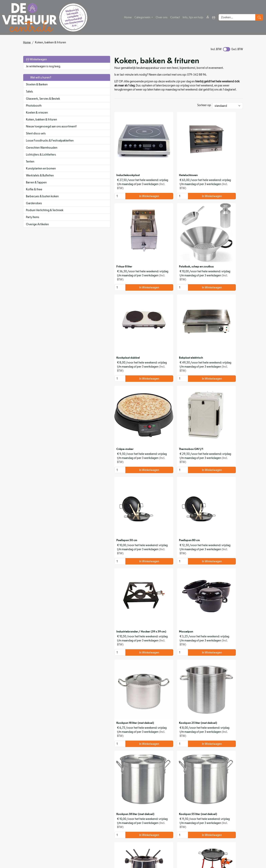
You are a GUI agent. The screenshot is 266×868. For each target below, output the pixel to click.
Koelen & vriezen (37, 112)
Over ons (162, 17)
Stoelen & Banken (37, 84)
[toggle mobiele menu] (214, 17)
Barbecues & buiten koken (42, 204)
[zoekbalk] (238, 17)
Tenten (30, 169)
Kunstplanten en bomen (41, 176)
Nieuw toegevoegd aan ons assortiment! (43, 128)
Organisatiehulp (123, 823)
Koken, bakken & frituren (41, 119)
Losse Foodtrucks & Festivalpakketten (38, 146)
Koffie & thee (34, 197)
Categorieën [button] (143, 17)
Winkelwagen (36, 59)
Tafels (29, 91)
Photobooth (34, 105)
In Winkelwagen (110, 190)
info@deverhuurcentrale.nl (112, 847)
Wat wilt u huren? (39, 77)
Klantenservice (226, 815)
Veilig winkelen (174, 819)
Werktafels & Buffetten (40, 183)
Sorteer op (204, 106)
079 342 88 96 (81, 847)
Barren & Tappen (36, 190)
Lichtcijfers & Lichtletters (41, 162)
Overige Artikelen (37, 232)
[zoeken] (260, 17)
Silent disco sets (36, 137)
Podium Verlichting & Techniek (45, 218)
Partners (118, 819)
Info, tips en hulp (193, 17)
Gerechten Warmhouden (42, 155)
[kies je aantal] (84, 190)
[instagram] (110, 855)
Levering (170, 815)
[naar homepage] (45, 17)
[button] (70, 91)
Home (128, 17)
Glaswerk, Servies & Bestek (43, 99)
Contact (175, 17)
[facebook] (102, 855)
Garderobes (34, 211)
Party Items (33, 225)
